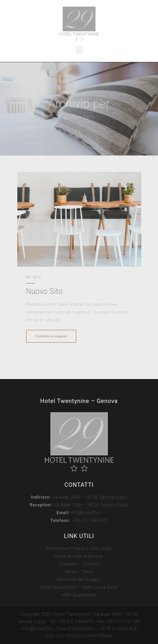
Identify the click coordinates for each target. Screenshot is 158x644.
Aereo (71, 572)
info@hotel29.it (86, 513)
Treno (87, 572)
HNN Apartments (79, 595)
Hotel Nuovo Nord (59, 587)
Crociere (91, 564)
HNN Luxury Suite (100, 587)
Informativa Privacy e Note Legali (79, 548)
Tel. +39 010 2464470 (71, 622)
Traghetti (68, 564)
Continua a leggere (51, 336)
